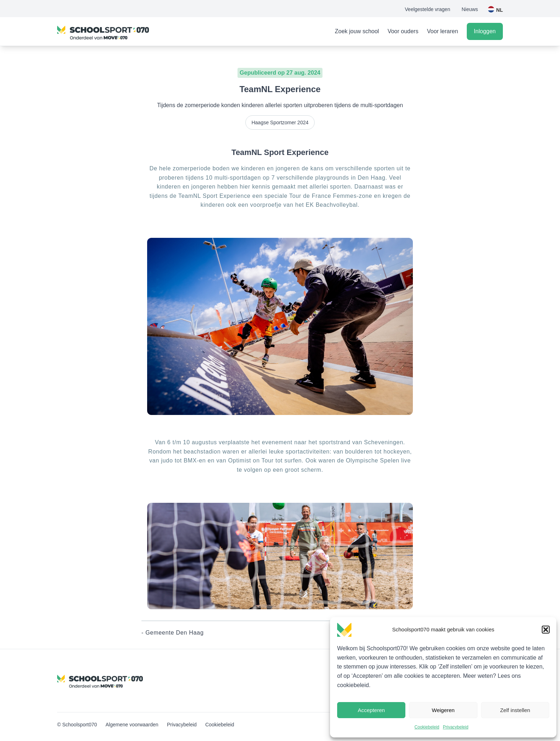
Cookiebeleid (427, 727)
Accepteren (371, 710)
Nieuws (470, 9)
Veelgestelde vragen (428, 9)
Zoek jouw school (357, 31)
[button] (546, 630)
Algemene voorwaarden (132, 725)
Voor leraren (442, 31)
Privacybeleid (456, 727)
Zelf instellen (515, 710)
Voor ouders (403, 31)
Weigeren (443, 710)
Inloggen (485, 31)
